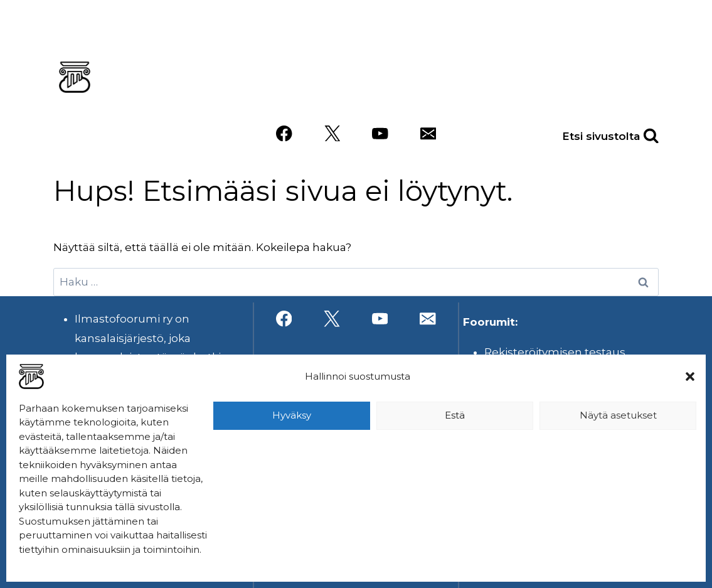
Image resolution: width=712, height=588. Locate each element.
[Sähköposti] (428, 133)
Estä (455, 415)
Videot (551, 96)
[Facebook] (284, 133)
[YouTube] (380, 133)
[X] (332, 133)
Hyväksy (292, 415)
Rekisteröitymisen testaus (555, 352)
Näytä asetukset (618, 415)
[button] (690, 377)
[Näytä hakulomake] (637, 133)
